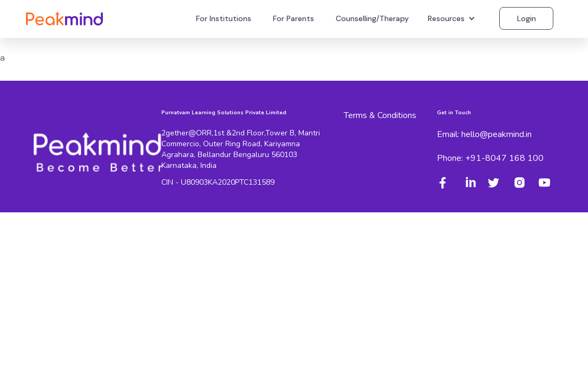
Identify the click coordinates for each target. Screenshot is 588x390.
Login (527, 18)
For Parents (293, 18)
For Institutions (224, 18)
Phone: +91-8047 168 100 (490, 158)
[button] (453, 18)
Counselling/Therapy (372, 18)
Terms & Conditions (380, 115)
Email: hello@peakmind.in (484, 134)
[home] (64, 18)
